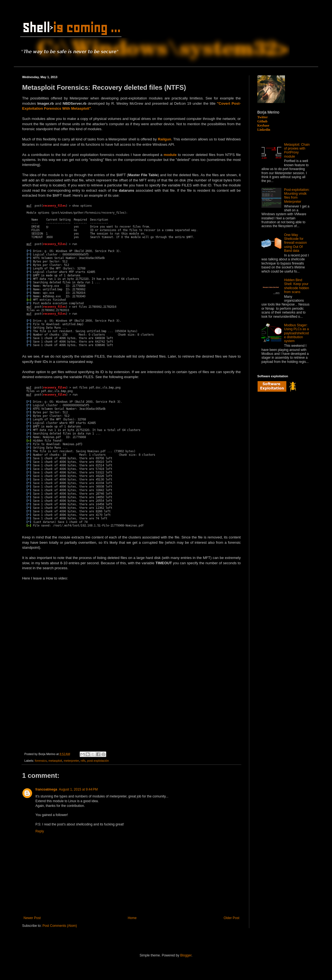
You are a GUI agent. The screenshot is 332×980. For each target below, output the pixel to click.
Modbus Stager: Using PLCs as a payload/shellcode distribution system (296, 333)
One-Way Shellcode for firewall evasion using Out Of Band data (295, 243)
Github (262, 121)
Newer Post (32, 918)
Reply (40, 831)
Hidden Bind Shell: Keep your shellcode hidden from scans (297, 286)
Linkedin (264, 130)
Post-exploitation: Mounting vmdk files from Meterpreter (297, 196)
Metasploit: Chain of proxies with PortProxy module (297, 151)
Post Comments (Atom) (60, 926)
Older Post (231, 918)
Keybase (263, 125)
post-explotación (98, 761)
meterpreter (71, 761)
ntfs (83, 761)
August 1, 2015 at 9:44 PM (78, 789)
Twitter (263, 117)
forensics (41, 761)
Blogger (186, 955)
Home (132, 918)
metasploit (55, 761)
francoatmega (46, 789)
